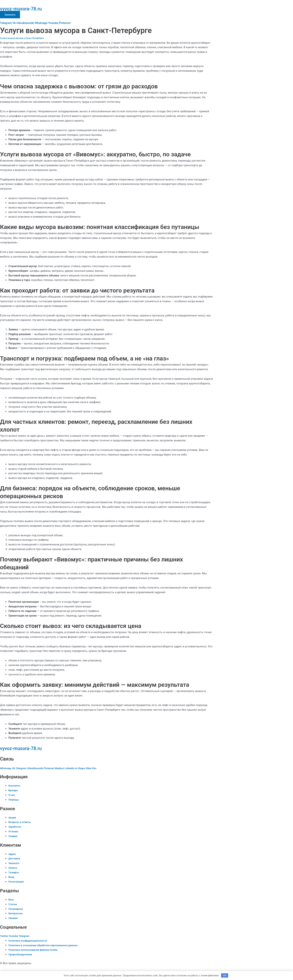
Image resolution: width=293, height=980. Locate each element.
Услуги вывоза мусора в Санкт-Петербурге (24, 38)
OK (225, 975)
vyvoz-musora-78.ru (27, 8)
